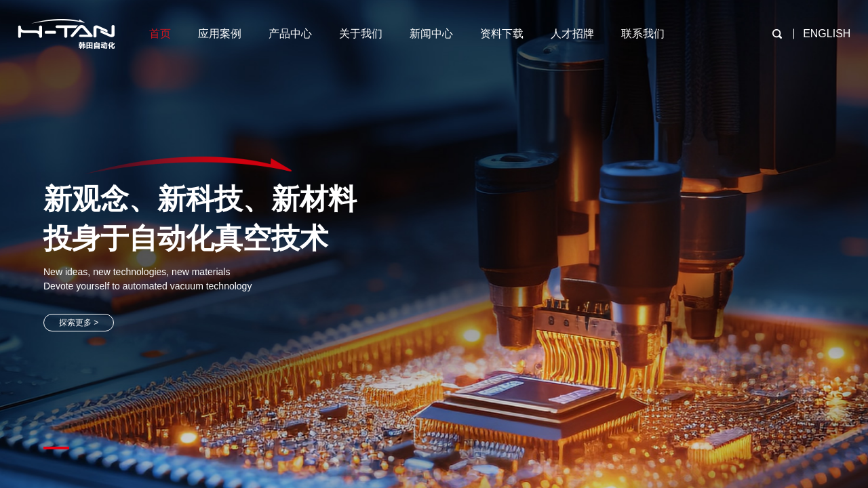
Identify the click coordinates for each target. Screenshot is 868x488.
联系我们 (643, 34)
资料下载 (502, 34)
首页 (160, 34)
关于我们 (361, 34)
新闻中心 (431, 34)
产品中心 (290, 34)
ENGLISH (827, 34)
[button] (56, 448)
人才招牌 (572, 34)
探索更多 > (79, 323)
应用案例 (220, 34)
